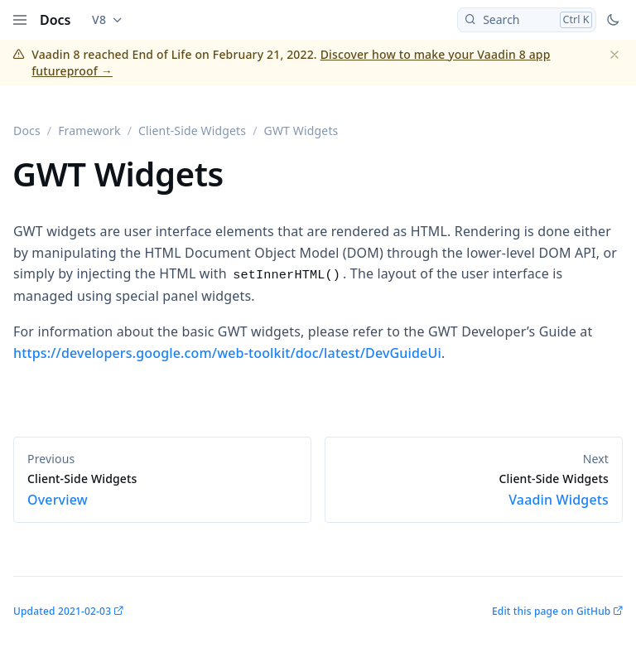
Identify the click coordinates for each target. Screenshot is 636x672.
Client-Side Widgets (192, 131)
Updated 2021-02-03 (62, 611)
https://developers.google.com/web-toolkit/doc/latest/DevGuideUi (227, 353)
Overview (162, 490)
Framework (89, 131)
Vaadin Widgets (474, 490)
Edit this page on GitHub (551, 611)
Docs (55, 20)
